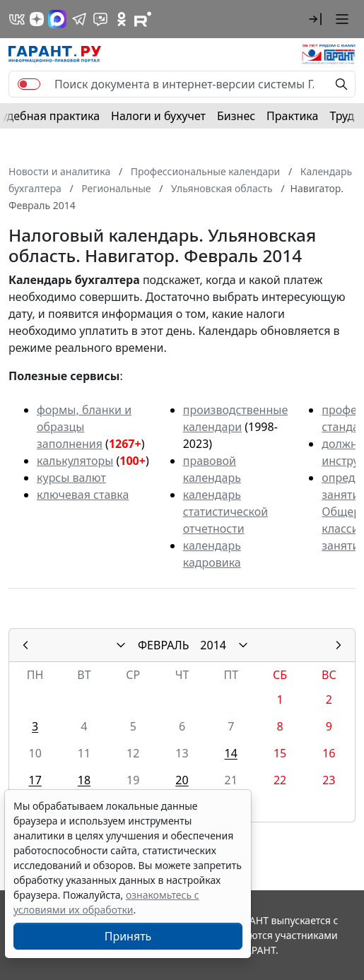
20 (182, 780)
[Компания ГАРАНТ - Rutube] (143, 19)
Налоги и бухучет (158, 116)
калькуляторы (75, 461)
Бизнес (236, 116)
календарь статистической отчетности (225, 512)
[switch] (29, 84)
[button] (315, 19)
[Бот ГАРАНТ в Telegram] (100, 19)
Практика (292, 116)
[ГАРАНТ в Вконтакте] (17, 19)
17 (35, 780)
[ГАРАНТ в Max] (57, 19)
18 (84, 780)
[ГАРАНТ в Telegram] (79, 19)
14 (231, 753)
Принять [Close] (128, 936)
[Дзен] (37, 19)
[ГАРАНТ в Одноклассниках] (122, 19)
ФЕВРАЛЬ (163, 645)
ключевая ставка (83, 495)
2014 (213, 645)
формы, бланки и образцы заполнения (84, 427)
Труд (342, 116)
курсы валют (71, 478)
